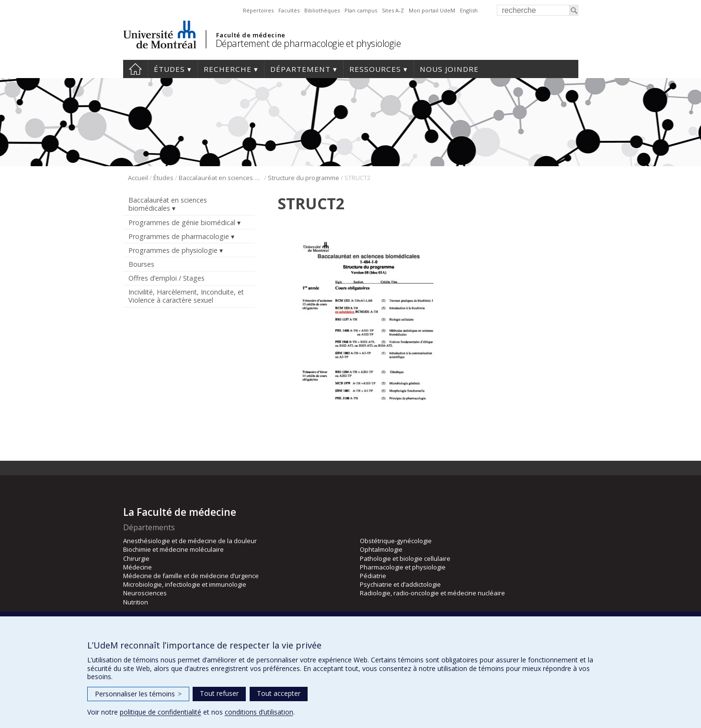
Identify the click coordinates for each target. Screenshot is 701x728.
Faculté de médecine (251, 35)
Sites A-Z (393, 10)
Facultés (289, 10)
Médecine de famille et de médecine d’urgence (191, 576)
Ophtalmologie (381, 549)
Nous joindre (449, 69)
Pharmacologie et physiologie (403, 567)
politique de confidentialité (161, 712)
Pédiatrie (373, 576)
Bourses (141, 264)
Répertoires (258, 10)
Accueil (135, 69)
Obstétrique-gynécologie (396, 541)
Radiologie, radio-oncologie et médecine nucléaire (432, 593)
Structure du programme (304, 178)
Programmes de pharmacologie (179, 236)
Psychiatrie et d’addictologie (400, 584)
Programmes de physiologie (173, 250)
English (469, 10)
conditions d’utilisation (259, 712)
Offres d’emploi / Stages (167, 278)
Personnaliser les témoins (138, 694)
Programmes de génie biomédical (182, 222)
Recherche (228, 69)
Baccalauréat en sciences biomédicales (221, 178)
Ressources (375, 69)
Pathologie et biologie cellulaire (405, 558)
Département (300, 69)
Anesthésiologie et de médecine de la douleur (190, 541)
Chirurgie (136, 558)
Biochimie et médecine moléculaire (173, 549)
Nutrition (136, 602)
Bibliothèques (322, 10)
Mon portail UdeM (432, 10)
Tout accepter (279, 693)
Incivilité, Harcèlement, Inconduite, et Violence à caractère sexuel (186, 296)
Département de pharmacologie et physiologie (308, 43)
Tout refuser (219, 693)
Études (169, 69)
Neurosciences (145, 593)
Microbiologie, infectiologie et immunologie (185, 584)
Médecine (138, 567)
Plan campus (361, 10)
